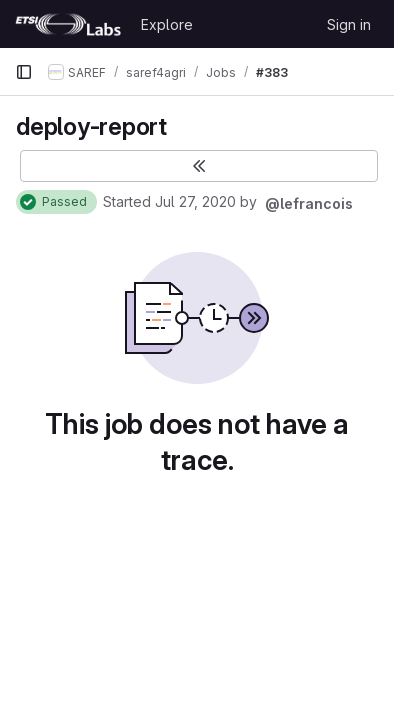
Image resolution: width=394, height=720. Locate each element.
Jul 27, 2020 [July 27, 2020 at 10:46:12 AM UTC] (195, 201)
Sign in (349, 24)
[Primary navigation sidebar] (24, 72)
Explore (167, 24)
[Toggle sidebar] (199, 166)
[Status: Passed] (56, 202)
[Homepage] (68, 24)
